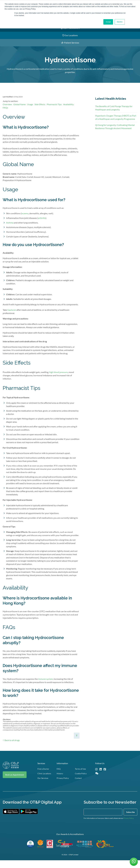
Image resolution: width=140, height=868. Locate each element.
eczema (25, 219)
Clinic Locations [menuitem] (44, 781)
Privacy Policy (129, 826)
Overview (7, 110)
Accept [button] (108, 22)
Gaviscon (12, 316)
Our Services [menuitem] (43, 786)
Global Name (19, 110)
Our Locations (70, 35)
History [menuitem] (60, 781)
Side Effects (40, 110)
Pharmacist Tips (54, 110)
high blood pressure (58, 378)
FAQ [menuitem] (59, 776)
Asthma (10, 228)
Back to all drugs (11, 746)
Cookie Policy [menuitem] (81, 781)
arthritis (42, 224)
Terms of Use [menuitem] (80, 776)
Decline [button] (120, 22)
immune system (45, 684)
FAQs (5, 113)
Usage (30, 110)
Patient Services (70, 43)
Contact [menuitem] (78, 786)
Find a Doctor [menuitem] (43, 776)
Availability (68, 110)
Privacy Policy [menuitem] (63, 786)
